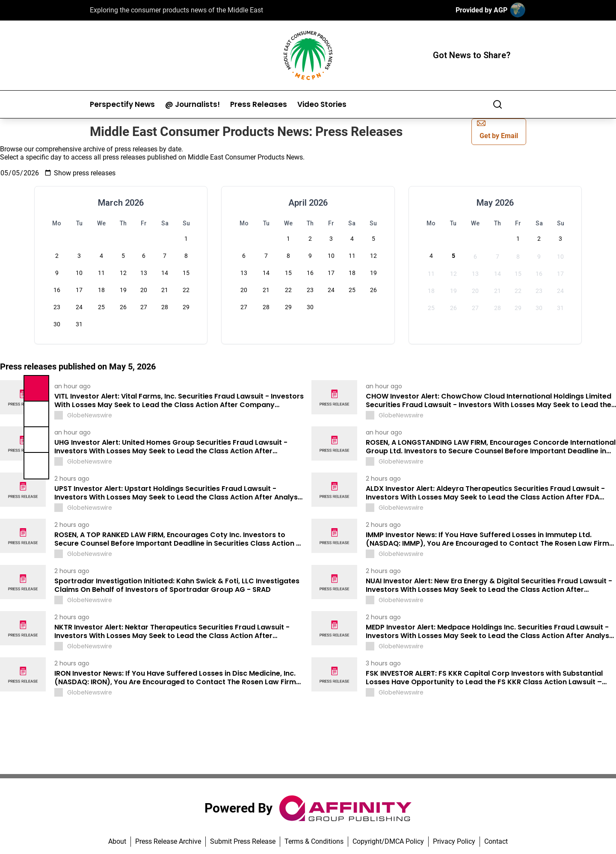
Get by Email (498, 129)
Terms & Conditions (314, 841)
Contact (496, 841)
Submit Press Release (243, 841)
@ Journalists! (192, 105)
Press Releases (259, 105)
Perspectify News (122, 105)
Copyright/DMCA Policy (388, 841)
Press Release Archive (168, 841)
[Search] (498, 104)
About (117, 841)
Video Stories (322, 105)
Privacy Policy (454, 841)
